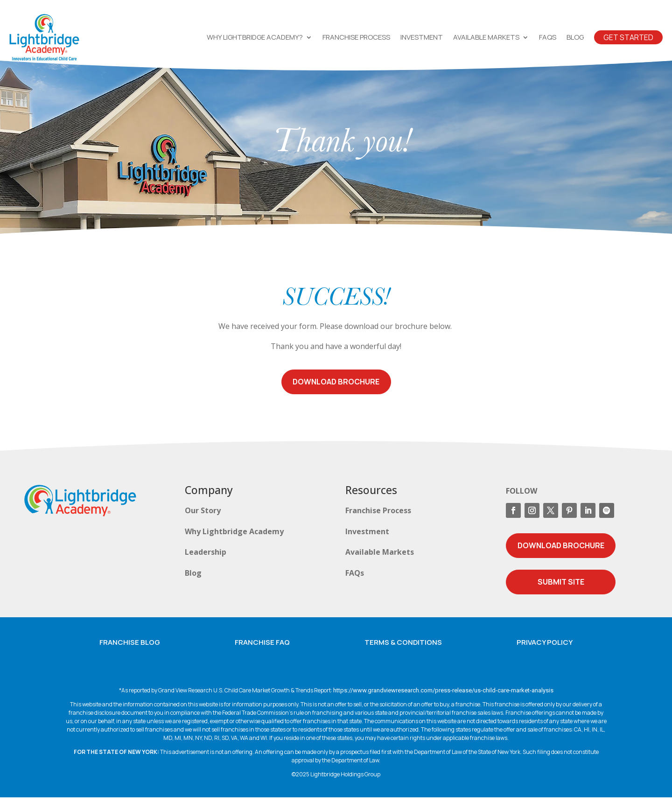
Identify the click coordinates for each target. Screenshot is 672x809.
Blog (575, 37)
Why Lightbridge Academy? (255, 37)
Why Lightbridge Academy (234, 543)
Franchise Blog (130, 654)
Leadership (206, 564)
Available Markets (486, 37)
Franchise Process (356, 37)
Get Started (628, 37)
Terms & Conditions (403, 654)
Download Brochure (336, 393)
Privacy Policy (545, 654)
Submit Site (561, 593)
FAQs (548, 37)
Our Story (203, 522)
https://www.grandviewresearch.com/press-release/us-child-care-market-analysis (443, 702)
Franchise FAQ (262, 654)
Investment (422, 37)
